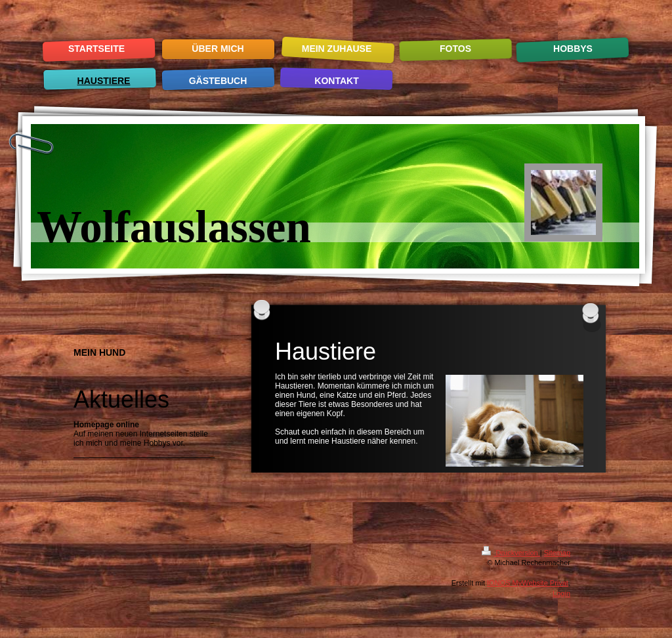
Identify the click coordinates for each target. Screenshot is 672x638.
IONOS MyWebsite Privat (528, 583)
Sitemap (557, 553)
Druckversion (511, 553)
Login (561, 593)
